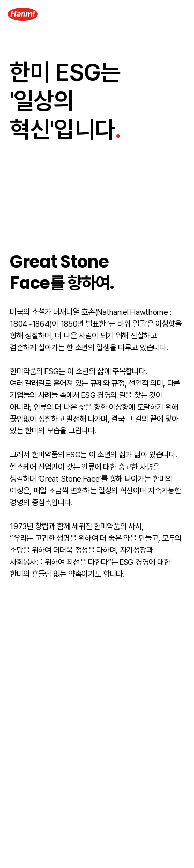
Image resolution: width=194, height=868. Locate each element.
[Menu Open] (178, 14)
